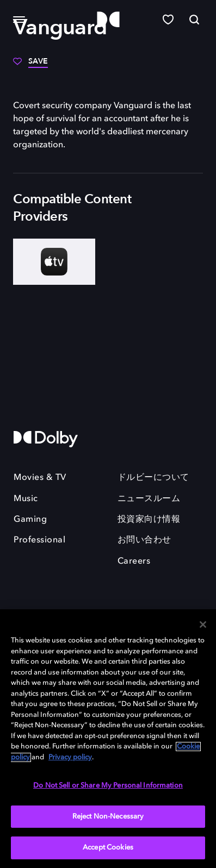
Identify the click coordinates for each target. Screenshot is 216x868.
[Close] (203, 625)
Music (26, 499)
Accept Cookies (108, 848)
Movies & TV (40, 478)
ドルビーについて (153, 478)
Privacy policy (70, 757)
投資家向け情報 (149, 520)
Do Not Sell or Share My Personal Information (108, 786)
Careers (134, 561)
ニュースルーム (149, 499)
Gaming (30, 520)
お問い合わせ (144, 540)
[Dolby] (108, 20)
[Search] (194, 20)
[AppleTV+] (54, 262)
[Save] (30, 65)
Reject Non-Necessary (108, 817)
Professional (39, 540)
